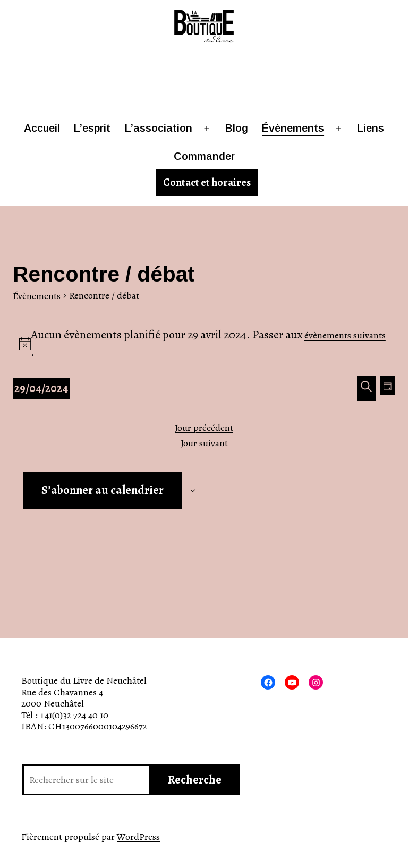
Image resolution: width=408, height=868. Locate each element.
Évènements (293, 128)
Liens (371, 128)
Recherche (194, 780)
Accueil (42, 128)
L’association (159, 128)
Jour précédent (204, 428)
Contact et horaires (207, 182)
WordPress (138, 837)
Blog (237, 128)
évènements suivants (345, 335)
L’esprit (92, 128)
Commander (204, 156)
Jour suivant (204, 444)
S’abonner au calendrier (103, 490)
